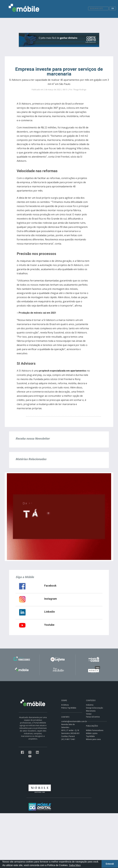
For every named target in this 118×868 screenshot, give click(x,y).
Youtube (49, 625)
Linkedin (50, 612)
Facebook (50, 586)
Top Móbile (90, 736)
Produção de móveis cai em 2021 (37, 313)
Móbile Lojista (92, 733)
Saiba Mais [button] (75, 865)
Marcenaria (91, 711)
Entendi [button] (110, 864)
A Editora (65, 705)
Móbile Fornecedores (95, 730)
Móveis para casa (93, 739)
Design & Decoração (94, 708)
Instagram (51, 599)
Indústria (90, 705)
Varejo (89, 714)
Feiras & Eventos (93, 717)
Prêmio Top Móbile (69, 708)
